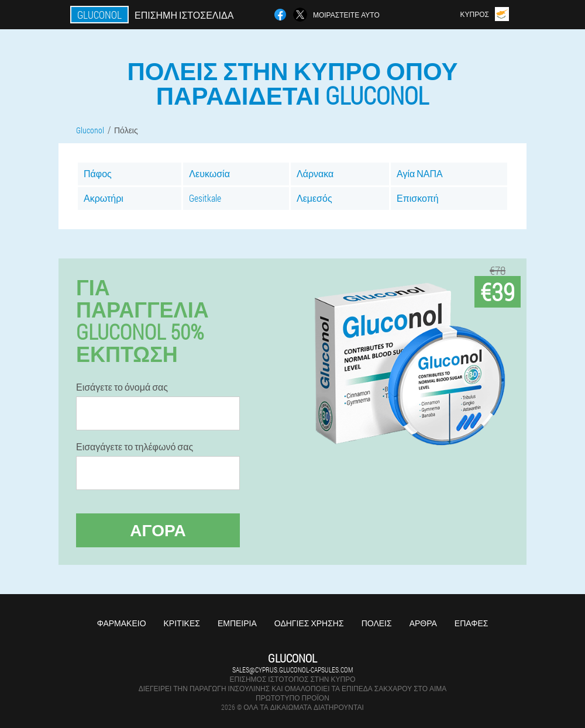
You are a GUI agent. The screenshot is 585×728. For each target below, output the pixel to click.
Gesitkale (205, 198)
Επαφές (472, 623)
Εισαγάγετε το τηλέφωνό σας (135, 447)
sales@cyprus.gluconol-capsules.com (292, 670)
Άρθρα (423, 623)
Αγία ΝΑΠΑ (420, 173)
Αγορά (158, 530)
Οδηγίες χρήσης (309, 623)
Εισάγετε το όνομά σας (122, 387)
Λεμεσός (314, 198)
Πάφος (98, 173)
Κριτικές (182, 623)
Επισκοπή (418, 198)
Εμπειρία (237, 623)
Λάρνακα (315, 173)
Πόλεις (377, 623)
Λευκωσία (209, 173)
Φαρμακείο (122, 623)
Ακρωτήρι (104, 198)
